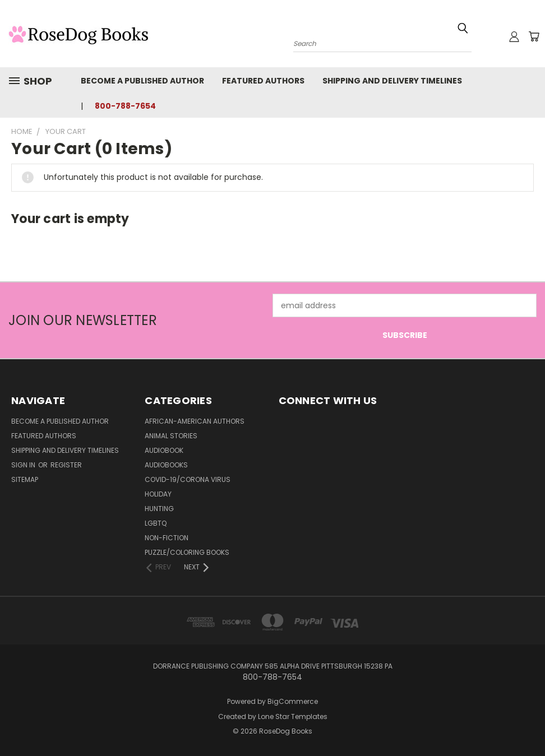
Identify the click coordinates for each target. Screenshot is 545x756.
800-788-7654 (125, 106)
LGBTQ (156, 523)
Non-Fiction (167, 538)
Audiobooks (166, 465)
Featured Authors (263, 81)
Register (66, 465)
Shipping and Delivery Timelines (392, 81)
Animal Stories (171, 436)
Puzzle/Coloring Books (187, 552)
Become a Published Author (142, 81)
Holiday (158, 494)
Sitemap (25, 479)
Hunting (159, 509)
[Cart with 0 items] (534, 36)
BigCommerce (293, 701)
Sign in (24, 465)
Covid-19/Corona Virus (188, 479)
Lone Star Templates (293, 716)
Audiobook (164, 450)
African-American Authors (195, 421)
